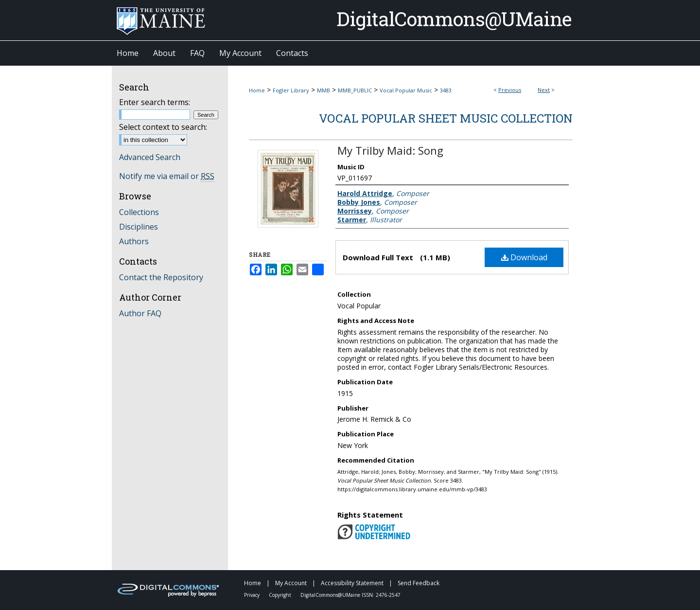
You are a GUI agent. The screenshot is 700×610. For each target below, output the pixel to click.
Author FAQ (140, 313)
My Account (292, 583)
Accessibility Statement (353, 583)
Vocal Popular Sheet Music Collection (446, 118)
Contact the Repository (161, 277)
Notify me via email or (167, 176)
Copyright (281, 595)
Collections (139, 212)
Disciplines (139, 227)
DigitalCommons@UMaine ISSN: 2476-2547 (350, 595)
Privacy (253, 595)
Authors (134, 241)
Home (257, 90)
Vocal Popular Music (406, 90)
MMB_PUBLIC (355, 90)
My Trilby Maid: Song (390, 150)
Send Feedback (419, 583)
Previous (510, 90)
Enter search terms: (155, 102)
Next (544, 90)
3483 (446, 90)
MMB (324, 90)
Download (524, 257)
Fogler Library (291, 90)
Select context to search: (163, 127)
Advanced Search (150, 157)
